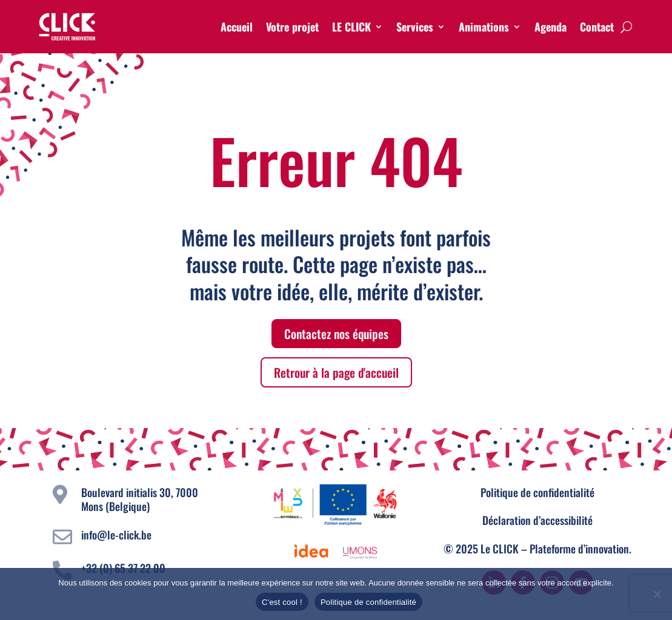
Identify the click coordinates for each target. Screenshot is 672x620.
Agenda (551, 27)
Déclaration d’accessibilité (537, 520)
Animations (484, 27)
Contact (597, 27)
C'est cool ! (282, 602)
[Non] (657, 594)
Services (415, 27)
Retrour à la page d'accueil (336, 372)
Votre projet (292, 27)
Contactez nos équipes (336, 334)
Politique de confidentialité (537, 492)
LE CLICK (351, 27)
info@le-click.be (116, 535)
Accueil (237, 27)
